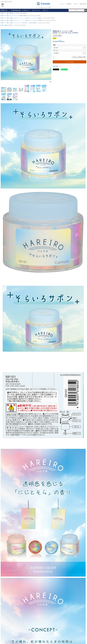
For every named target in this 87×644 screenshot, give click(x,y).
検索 (86, 10)
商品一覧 (4, 10)
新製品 (6, 25)
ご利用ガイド (69, 4)
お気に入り (26, 10)
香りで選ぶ (25, 23)
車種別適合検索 (16, 10)
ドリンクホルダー (34, 20)
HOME (2, 13)
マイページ (36, 10)
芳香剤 (21, 16)
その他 (30, 23)
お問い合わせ (83, 4)
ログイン (76, 4)
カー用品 (7, 13)
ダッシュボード (33, 18)
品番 (55, 45)
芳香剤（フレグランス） (15, 18)
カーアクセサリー (14, 16)
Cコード (56, 50)
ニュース (63, 4)
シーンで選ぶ (25, 18)
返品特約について (58, 66)
